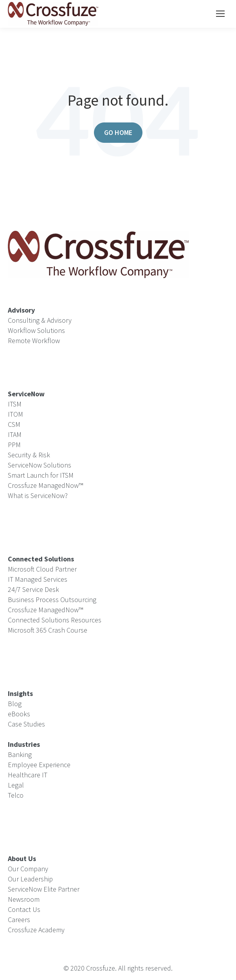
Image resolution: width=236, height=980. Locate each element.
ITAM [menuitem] (15, 434)
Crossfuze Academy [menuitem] (36, 930)
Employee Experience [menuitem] (39, 765)
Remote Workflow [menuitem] (34, 341)
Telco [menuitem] (16, 795)
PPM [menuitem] (14, 445)
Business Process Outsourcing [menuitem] (52, 600)
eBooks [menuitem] (19, 714)
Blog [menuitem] (15, 704)
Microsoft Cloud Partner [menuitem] (42, 569)
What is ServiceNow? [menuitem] (38, 495)
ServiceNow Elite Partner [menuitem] (44, 889)
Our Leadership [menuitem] (30, 879)
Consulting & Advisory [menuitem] (40, 320)
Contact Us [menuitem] (24, 909)
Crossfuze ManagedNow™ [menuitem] (45, 485)
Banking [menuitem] (20, 754)
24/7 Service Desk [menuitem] (33, 589)
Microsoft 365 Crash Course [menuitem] (48, 630)
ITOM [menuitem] (15, 414)
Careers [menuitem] (19, 920)
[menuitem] (24, 744)
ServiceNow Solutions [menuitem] (40, 465)
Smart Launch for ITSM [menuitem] (41, 475)
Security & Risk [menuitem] (29, 455)
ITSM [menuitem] (15, 404)
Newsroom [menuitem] (24, 899)
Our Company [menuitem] (28, 869)
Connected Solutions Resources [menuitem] (55, 620)
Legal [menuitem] (16, 785)
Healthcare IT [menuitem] (28, 775)
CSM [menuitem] (14, 424)
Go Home (118, 132)
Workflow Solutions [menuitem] (36, 330)
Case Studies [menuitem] (26, 724)
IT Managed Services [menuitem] (38, 579)
